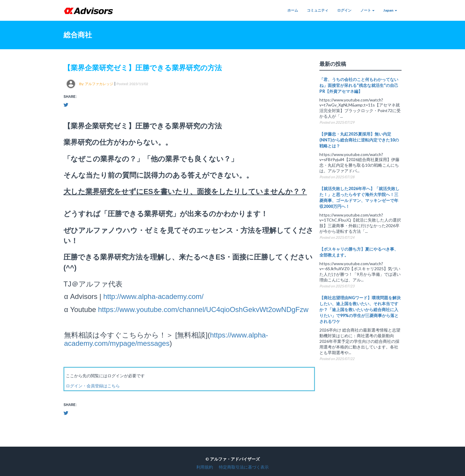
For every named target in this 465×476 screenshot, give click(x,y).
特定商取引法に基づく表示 (244, 467)
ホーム (293, 10)
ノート (367, 10)
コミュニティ (318, 10)
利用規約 (205, 467)
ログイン (344, 10)
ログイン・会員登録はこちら (93, 386)
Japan (390, 10)
